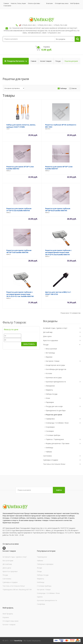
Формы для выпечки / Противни (63, 444)
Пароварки (50, 402)
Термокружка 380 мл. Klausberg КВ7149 (17, 590)
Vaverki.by (18, 641)
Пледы (39, 571)
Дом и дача (62, 336)
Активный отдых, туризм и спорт (62, 328)
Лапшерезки (50, 386)
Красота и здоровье (62, 341)
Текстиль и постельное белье (62, 464)
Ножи (63, 398)
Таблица (62, 88)
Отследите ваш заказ (62, 3)
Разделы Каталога (15, 61)
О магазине (7, 6)
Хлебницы (49, 448)
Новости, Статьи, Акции (18, 3)
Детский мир (62, 332)
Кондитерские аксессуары (55, 365)
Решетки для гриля (54, 415)
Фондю (40, 568)
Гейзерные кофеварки (45, 564)
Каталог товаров (46, 61)
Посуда (58, 61)
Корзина (6, 617)
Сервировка (63, 419)
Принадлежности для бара (56, 410)
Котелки (49, 373)
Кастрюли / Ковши (63, 361)
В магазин (50, 3)
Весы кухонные (51, 349)
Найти (59, 490)
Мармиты (49, 390)
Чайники (49, 452)
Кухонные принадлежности (63, 382)
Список (73, 88)
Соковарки (50, 431)
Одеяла (40, 597)
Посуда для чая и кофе (63, 406)
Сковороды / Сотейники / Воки (63, 423)
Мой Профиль (75, 3)
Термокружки (42, 557)
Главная (6, 3)
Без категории (8, 561)
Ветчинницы (50, 353)
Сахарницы (41, 604)
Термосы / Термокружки (63, 439)
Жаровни (49, 357)
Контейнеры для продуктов (56, 369)
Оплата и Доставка (34, 3)
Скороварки (50, 427)
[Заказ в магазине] (14, 88)
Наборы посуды (52, 394)
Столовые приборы (53, 435)
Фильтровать (29, 344)
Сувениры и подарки (62, 460)
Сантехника (62, 456)
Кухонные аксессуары (54, 378)
